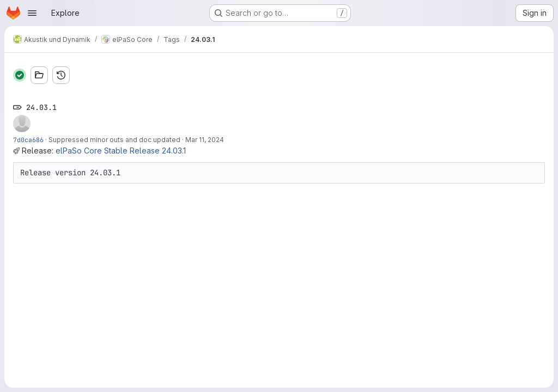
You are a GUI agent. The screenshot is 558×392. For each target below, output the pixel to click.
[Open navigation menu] (32, 13)
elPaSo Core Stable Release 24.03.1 (121, 151)
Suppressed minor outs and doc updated (114, 140)
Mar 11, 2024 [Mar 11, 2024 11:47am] (205, 140)
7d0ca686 (28, 140)
